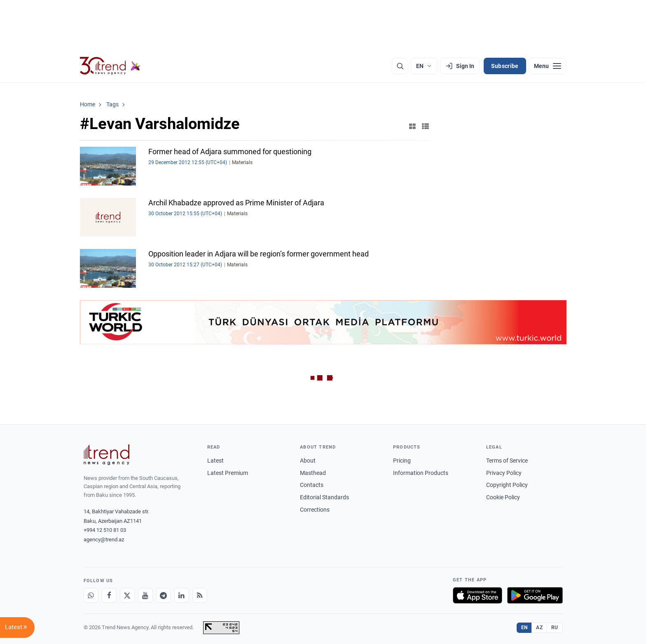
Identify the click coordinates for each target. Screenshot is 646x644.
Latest (215, 461)
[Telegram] (164, 595)
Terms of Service (507, 461)
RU (555, 628)
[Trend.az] (110, 66)
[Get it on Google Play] (535, 595)
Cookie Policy (503, 497)
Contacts (312, 485)
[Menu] (548, 66)
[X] (127, 595)
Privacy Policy (504, 473)
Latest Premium (228, 473)
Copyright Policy (507, 485)
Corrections (315, 510)
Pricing (402, 461)
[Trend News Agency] (107, 455)
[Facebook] (109, 595)
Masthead (313, 473)
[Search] (400, 66)
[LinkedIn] (182, 595)
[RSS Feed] (200, 595)
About (308, 461)
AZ (539, 628)
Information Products (421, 473)
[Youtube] (145, 595)
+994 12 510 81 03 (105, 530)
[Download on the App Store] (477, 595)
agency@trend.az (104, 539)
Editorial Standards (324, 497)
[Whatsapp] (91, 595)
